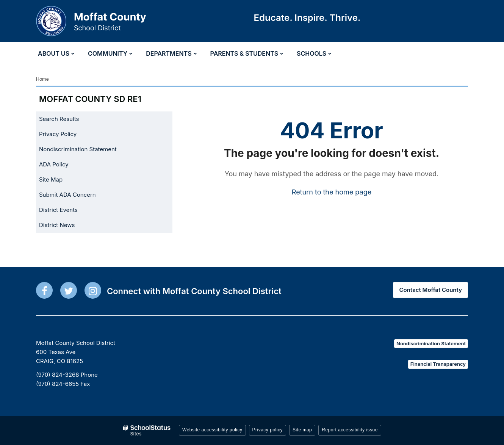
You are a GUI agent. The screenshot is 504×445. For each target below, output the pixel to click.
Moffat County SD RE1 (90, 99)
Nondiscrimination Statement (78, 149)
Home (42, 79)
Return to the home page (332, 192)
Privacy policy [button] (268, 430)
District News (57, 225)
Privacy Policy (58, 134)
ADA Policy (54, 164)
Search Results (59, 119)
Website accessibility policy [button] (212, 430)
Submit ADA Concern (67, 195)
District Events (58, 210)
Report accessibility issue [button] (350, 430)
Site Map (51, 179)
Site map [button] (302, 430)
